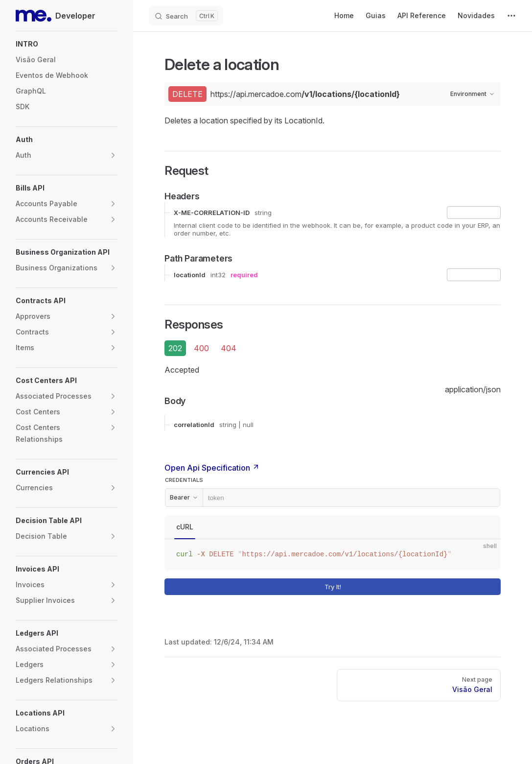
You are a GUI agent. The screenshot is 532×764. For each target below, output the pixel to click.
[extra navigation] (511, 16)
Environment (473, 94)
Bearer (184, 497)
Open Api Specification (212, 468)
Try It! (411, 586)
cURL (185, 527)
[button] (67, 44)
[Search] (186, 16)
